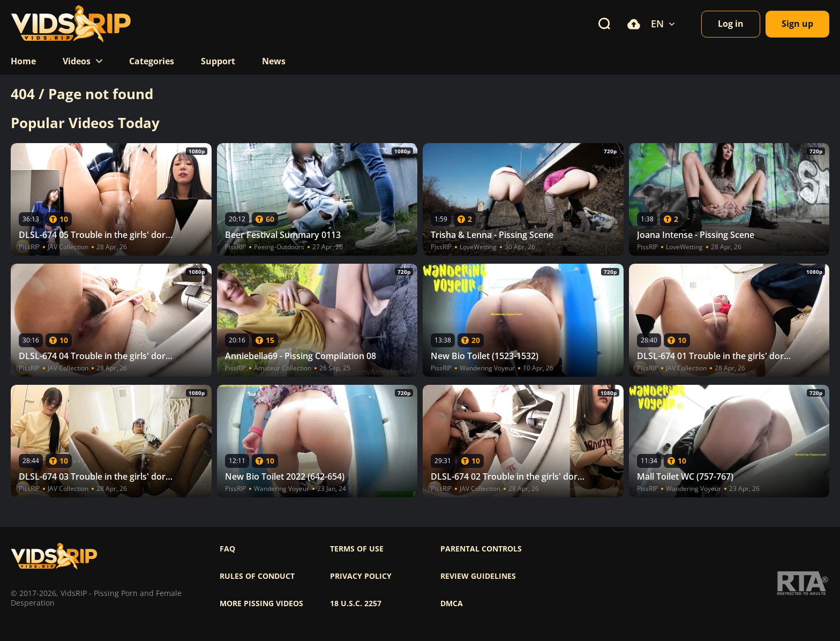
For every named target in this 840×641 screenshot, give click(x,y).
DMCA (452, 603)
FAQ (227, 549)
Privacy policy (361, 576)
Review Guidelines (478, 576)
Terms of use (357, 549)
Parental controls (481, 549)
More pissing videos (261, 603)
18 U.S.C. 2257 (356, 603)
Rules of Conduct (257, 576)
